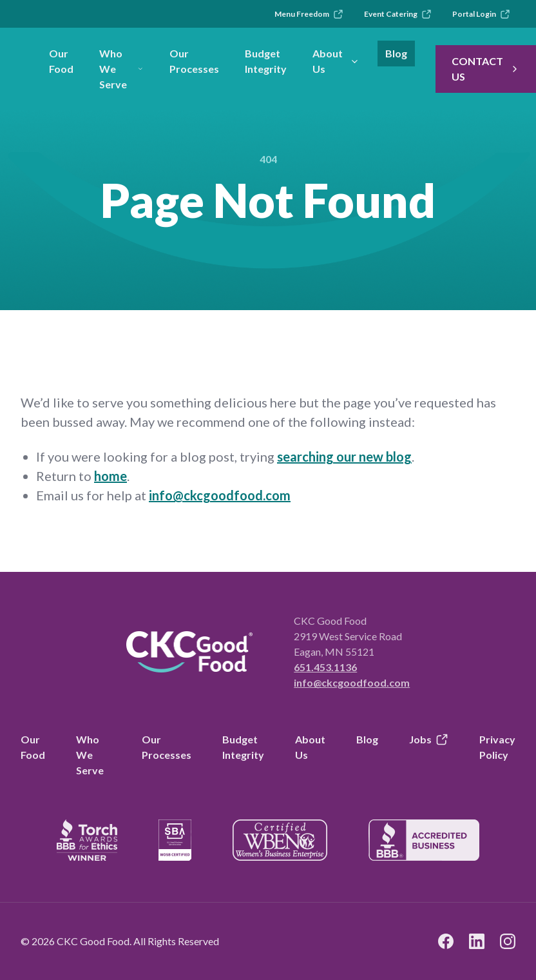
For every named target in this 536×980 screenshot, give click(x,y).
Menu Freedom (309, 14)
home (110, 476)
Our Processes (194, 61)
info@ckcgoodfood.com (220, 495)
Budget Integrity (266, 61)
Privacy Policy (497, 747)
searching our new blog (344, 456)
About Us (336, 61)
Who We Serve (121, 69)
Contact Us (486, 69)
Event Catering (398, 14)
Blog (396, 53)
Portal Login (481, 14)
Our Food (61, 61)
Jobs (429, 740)
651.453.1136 (325, 667)
